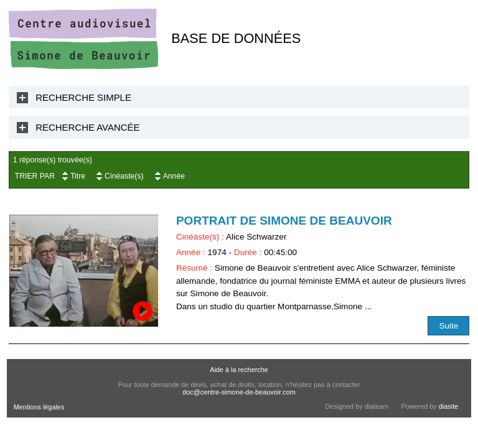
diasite (448, 406)
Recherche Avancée (87, 127)
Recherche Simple (83, 97)
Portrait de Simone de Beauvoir (284, 221)
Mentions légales (39, 407)
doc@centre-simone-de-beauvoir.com (239, 392)
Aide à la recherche (239, 370)
